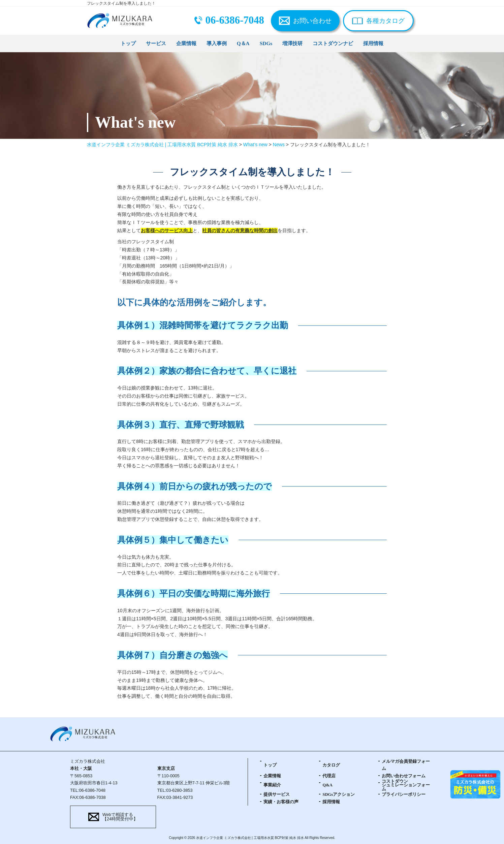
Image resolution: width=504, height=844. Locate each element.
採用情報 (373, 43)
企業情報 (186, 43)
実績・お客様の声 (281, 802)
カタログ (331, 765)
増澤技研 (292, 43)
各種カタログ (385, 21)
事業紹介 (272, 785)
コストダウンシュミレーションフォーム (406, 785)
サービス (156, 43)
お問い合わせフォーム (404, 776)
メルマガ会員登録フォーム (406, 765)
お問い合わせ (312, 21)
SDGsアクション (339, 794)
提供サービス (277, 794)
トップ (128, 43)
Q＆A (243, 43)
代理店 (329, 776)
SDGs (266, 43)
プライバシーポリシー (404, 794)
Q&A (327, 785)
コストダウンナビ (333, 43)
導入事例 (217, 43)
